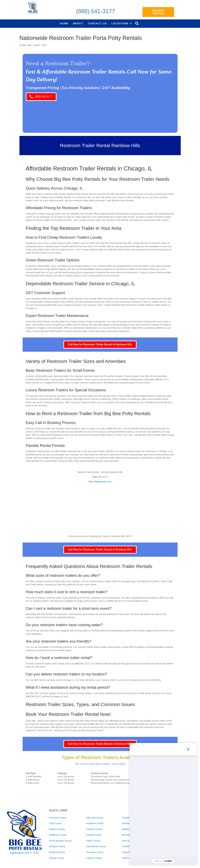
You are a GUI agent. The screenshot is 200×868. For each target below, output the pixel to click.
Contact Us (97, 23)
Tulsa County (55, 823)
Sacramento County (96, 846)
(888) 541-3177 (95, 11)
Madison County (57, 829)
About (78, 23)
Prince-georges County (60, 841)
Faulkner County (94, 829)
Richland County (57, 852)
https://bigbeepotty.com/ (100, 482)
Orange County (57, 858)
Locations (120, 23)
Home (64, 23)
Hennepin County (95, 852)
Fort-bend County (58, 818)
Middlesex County (58, 835)
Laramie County (94, 858)
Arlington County (57, 846)
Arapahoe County (95, 823)
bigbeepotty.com (20, 853)
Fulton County (93, 841)
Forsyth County (94, 835)
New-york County (95, 818)
